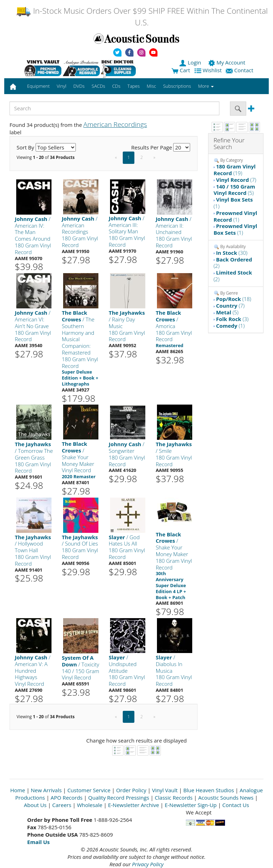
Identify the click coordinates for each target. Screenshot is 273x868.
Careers (62, 805)
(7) (236, 180)
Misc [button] (151, 86)
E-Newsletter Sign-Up (191, 805)
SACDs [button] (98, 86)
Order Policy (131, 790)
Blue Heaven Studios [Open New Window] (209, 790)
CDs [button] (116, 86)
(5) (235, 190)
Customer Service (89, 790)
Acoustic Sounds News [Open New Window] (226, 798)
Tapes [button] (134, 86)
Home (18, 790)
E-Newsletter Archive (134, 805)
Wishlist (209, 70)
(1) (233, 203)
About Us (35, 805)
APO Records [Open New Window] (67, 798)
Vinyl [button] (62, 86)
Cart (181, 70)
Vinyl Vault (165, 790)
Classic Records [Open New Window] (174, 798)
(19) (235, 170)
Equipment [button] (38, 86)
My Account (227, 62)
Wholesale (90, 805)
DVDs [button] (79, 86)
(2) (233, 263)
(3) (232, 319)
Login (191, 62)
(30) (232, 253)
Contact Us (236, 805)
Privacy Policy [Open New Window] (148, 864)
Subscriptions (177, 86)
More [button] (206, 86)
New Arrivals (46, 790)
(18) (233, 299)
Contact (240, 70)
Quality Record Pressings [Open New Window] (119, 798)
